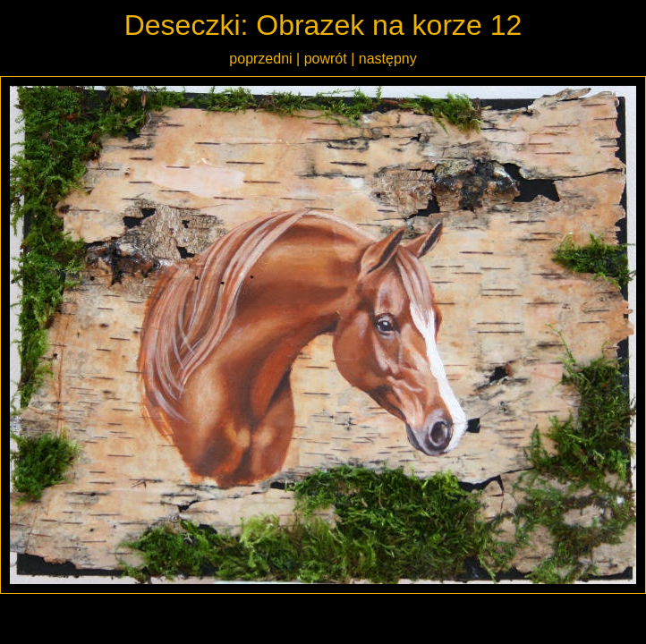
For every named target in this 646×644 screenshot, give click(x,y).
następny (388, 59)
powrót (326, 59)
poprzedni (260, 59)
